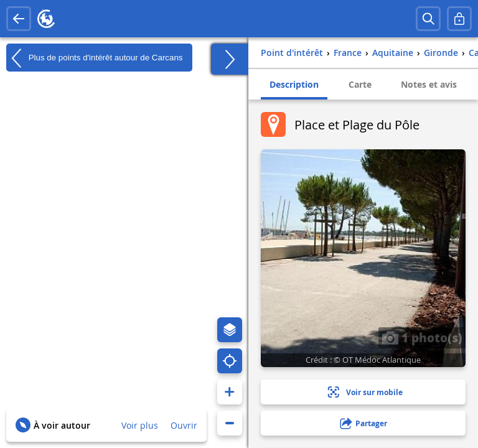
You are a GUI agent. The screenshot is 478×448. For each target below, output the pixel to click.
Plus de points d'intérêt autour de (95, 58)
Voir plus (140, 425)
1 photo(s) (422, 337)
